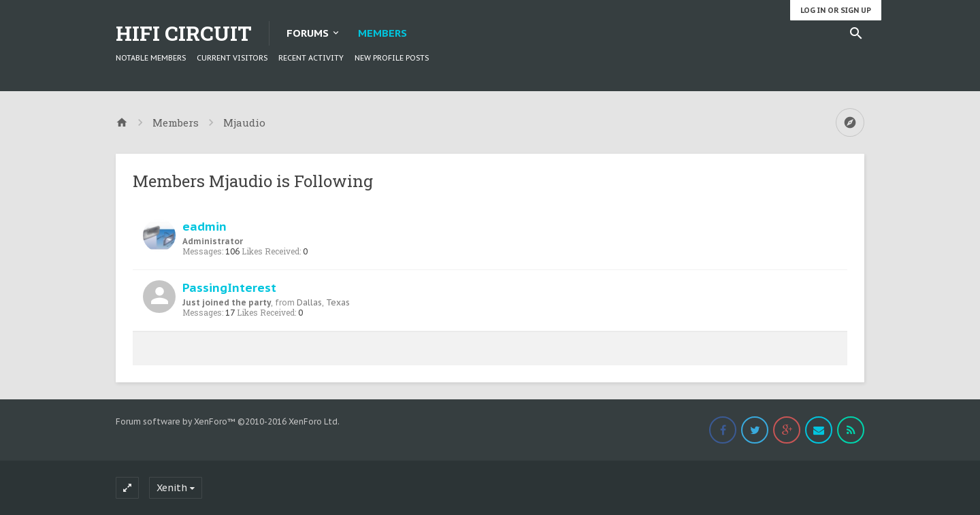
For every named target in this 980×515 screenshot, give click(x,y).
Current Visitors (232, 58)
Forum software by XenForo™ (228, 421)
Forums (308, 33)
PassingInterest (229, 287)
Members (382, 33)
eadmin (205, 226)
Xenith (172, 488)
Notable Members (151, 58)
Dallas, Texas (323, 302)
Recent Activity (311, 58)
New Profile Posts (392, 58)
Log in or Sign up (836, 10)
